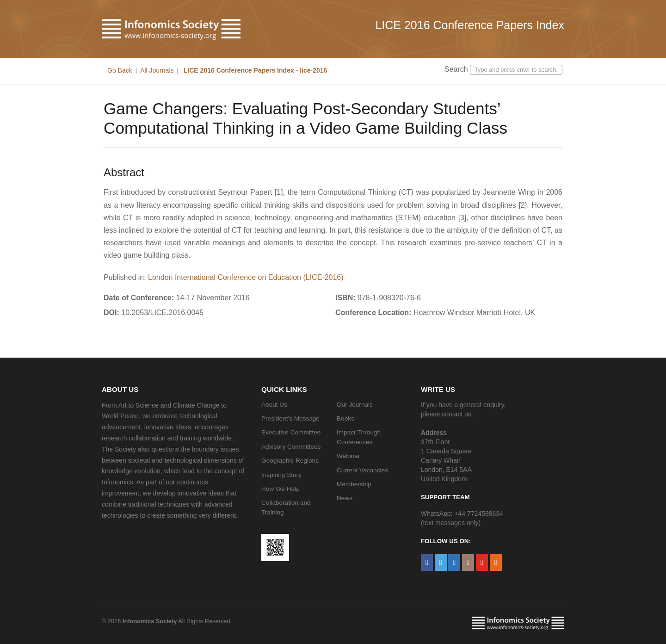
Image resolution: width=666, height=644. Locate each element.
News (345, 498)
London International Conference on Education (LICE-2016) (246, 277)
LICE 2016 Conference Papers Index (470, 25)
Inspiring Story (281, 475)
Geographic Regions (290, 461)
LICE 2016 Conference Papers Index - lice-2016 (254, 70)
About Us (274, 405)
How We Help (281, 489)
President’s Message (290, 418)
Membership (354, 484)
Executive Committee (291, 432)
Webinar (348, 456)
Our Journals (355, 405)
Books (345, 418)
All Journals (157, 70)
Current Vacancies (362, 470)
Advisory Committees (291, 447)
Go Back (120, 70)
